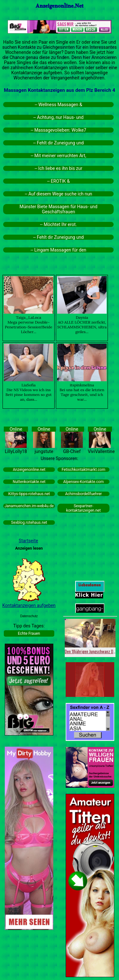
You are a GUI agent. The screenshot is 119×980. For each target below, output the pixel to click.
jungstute (44, 451)
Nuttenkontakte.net (29, 482)
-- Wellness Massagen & (58, 105)
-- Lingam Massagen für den (59, 250)
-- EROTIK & (59, 181)
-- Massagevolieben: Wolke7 (59, 130)
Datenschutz (29, 616)
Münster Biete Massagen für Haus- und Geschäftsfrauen (59, 209)
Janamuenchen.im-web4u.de (29, 506)
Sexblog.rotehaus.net (29, 523)
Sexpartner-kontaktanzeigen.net (84, 508)
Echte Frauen (29, 633)
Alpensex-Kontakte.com (83, 482)
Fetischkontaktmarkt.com (83, 470)
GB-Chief (72, 451)
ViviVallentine (101, 451)
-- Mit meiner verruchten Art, (58, 156)
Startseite (28, 541)
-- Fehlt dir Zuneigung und (59, 143)
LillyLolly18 (16, 451)
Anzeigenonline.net (29, 470)
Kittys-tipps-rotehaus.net (29, 494)
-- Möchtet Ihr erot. (58, 224)
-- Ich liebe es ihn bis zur (58, 168)
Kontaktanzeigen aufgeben (29, 605)
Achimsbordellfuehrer (83, 494)
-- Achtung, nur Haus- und (58, 117)
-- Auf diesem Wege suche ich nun (58, 194)
